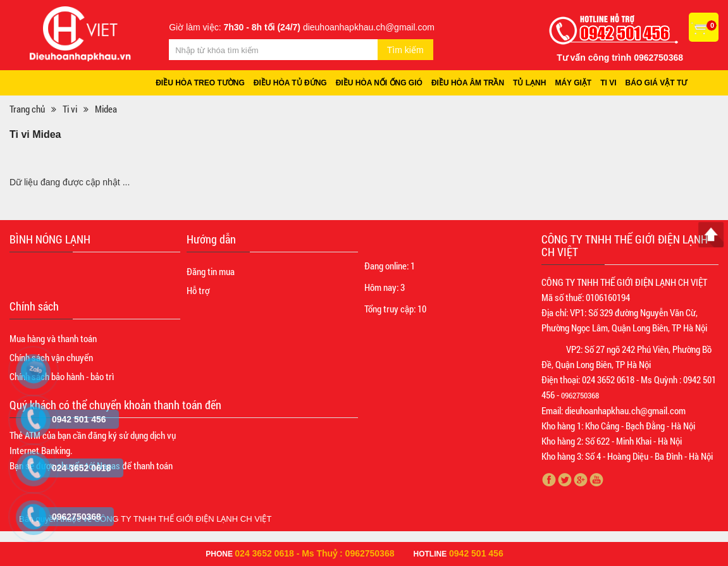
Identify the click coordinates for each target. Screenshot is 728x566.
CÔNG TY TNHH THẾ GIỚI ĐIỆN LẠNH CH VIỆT (183, 519)
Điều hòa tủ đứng (290, 83)
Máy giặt (573, 83)
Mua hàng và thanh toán (53, 338)
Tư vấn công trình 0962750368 (620, 58)
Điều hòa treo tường (200, 83)
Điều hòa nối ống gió (379, 83)
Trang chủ (27, 109)
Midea (106, 109)
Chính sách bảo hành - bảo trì (62, 376)
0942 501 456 (476, 553)
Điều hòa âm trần (468, 83)
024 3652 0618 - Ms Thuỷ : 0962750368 (314, 553)
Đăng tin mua (211, 271)
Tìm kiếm (405, 50)
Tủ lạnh (529, 83)
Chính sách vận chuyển (51, 357)
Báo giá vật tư (657, 83)
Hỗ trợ (198, 290)
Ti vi (608, 83)
